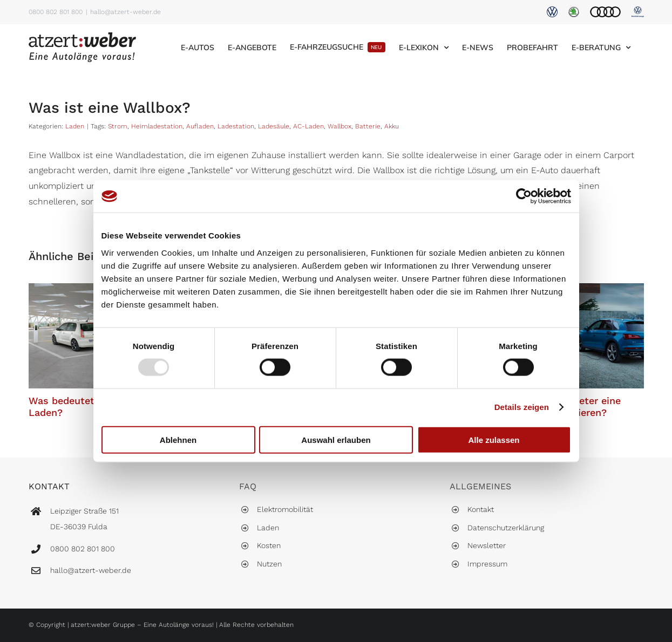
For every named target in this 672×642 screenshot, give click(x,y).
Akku (392, 126)
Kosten (269, 545)
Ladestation (236, 126)
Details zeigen (522, 407)
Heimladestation (157, 126)
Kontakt (481, 509)
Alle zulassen (494, 439)
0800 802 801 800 (56, 12)
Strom (118, 126)
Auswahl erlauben (336, 439)
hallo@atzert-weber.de (125, 12)
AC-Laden (308, 126)
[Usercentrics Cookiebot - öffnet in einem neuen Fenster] (524, 196)
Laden (75, 126)
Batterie (368, 126)
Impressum (487, 564)
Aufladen (200, 126)
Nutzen (269, 564)
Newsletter (487, 545)
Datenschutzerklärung (506, 528)
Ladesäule (274, 126)
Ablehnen (178, 439)
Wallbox (340, 126)
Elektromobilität (285, 509)
